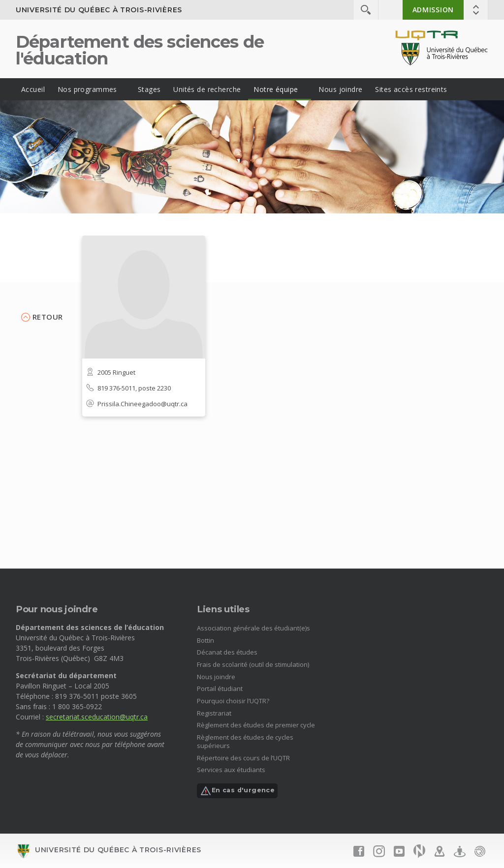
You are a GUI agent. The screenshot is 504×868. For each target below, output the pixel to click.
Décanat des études (227, 652)
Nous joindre (340, 89)
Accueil (33, 89)
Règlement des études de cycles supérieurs (245, 741)
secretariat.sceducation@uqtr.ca (97, 717)
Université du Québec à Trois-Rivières (99, 10)
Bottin (205, 640)
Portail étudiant (220, 688)
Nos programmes (87, 89)
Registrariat (214, 713)
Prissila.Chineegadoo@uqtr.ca (142, 404)
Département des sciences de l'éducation (140, 50)
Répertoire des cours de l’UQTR (243, 758)
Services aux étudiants (231, 770)
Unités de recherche (207, 89)
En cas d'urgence (237, 791)
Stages (149, 89)
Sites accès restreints (411, 89)
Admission (433, 10)
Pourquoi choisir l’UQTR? (233, 701)
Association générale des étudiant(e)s (253, 628)
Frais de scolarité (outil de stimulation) (253, 664)
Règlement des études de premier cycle (256, 725)
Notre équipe (276, 89)
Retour (48, 317)
